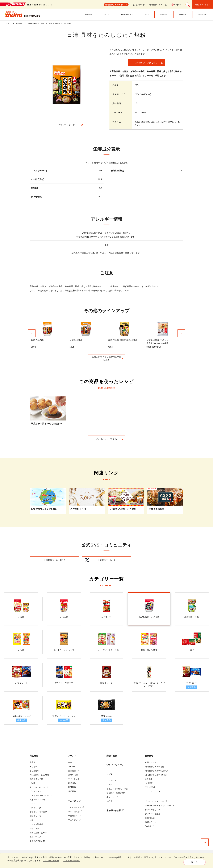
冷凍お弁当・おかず (38, 833)
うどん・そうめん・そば (117, 789)
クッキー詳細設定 (153, 814)
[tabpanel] (67, 85)
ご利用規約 (150, 818)
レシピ (110, 774)
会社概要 (149, 779)
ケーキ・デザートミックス (41, 795)
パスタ (32, 804)
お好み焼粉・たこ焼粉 (39, 775)
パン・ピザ (111, 780)
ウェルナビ (74, 820)
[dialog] (106, 861)
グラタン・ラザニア (38, 812)
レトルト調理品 (36, 824)
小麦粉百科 (74, 816)
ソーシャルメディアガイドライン (159, 806)
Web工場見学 (75, 812)
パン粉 (32, 783)
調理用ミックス (36, 779)
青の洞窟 (73, 771)
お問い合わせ (139, 5)
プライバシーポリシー (156, 801)
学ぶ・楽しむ (74, 801)
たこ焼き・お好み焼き (116, 793)
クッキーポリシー (153, 810)
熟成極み (72, 783)
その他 (109, 801)
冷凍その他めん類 (37, 841)
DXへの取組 (150, 787)
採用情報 (149, 783)
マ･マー (71, 767)
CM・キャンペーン (115, 765)
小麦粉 (32, 762)
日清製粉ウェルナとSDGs (156, 775)
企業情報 (149, 756)
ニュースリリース (153, 791)
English (149, 826)
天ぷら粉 (33, 767)
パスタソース (35, 808)
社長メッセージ (152, 762)
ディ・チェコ (74, 779)
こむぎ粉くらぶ (76, 807)
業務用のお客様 (115, 810)
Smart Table (73, 775)
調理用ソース (35, 816)
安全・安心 (112, 756)
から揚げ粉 (34, 771)
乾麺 (32, 820)
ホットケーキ (112, 797)
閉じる (195, 862)
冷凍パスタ (34, 829)
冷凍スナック (35, 837)
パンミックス (35, 791)
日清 (70, 762)
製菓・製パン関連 (37, 800)
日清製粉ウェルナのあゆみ (156, 771)
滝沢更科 (72, 791)
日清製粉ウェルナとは (155, 767)
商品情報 (34, 756)
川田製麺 (72, 787)
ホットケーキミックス (39, 787)
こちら (126, 291)
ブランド (72, 756)
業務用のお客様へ (203, 5)
